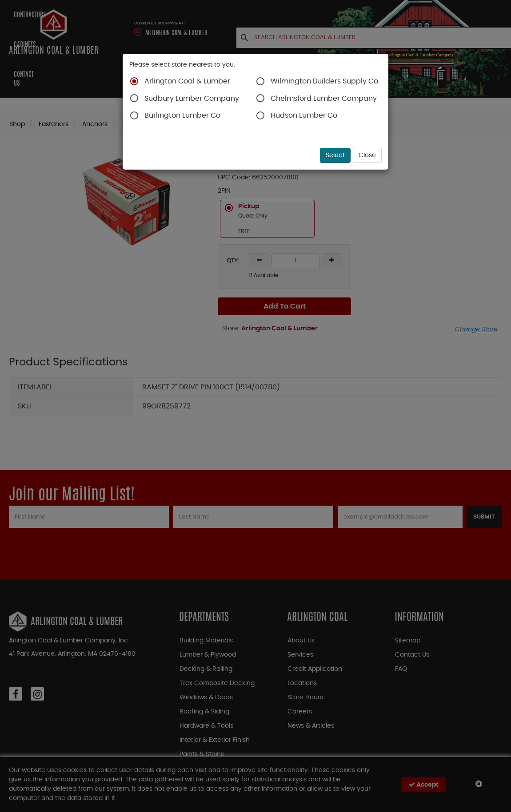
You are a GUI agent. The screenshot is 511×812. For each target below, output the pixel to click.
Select (335, 155)
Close (367, 155)
